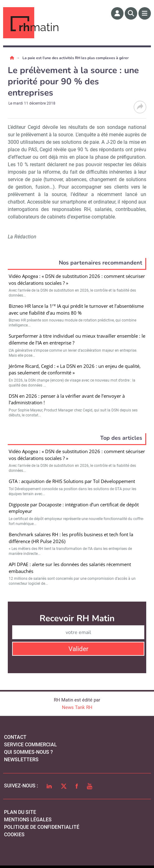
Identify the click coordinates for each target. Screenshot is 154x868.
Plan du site (20, 812)
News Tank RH (77, 707)
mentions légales (28, 820)
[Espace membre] (117, 13)
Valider (78, 649)
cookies (14, 835)
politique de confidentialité (42, 827)
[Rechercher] (131, 13)
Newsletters (21, 760)
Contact (15, 737)
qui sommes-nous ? (28, 752)
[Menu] (145, 13)
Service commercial (30, 745)
